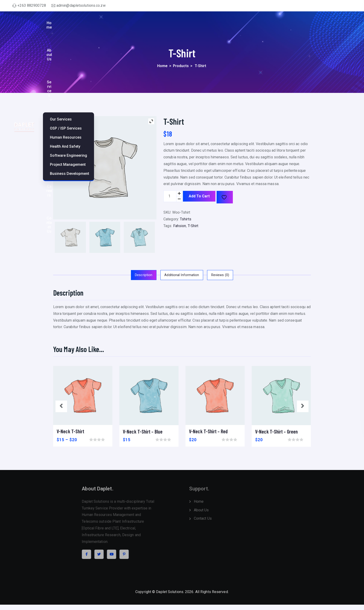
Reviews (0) (227, 274)
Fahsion (180, 226)
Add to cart (199, 196)
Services (242, 26)
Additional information (182, 274)
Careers (314, 26)
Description (136, 274)
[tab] (136, 274)
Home (198, 26)
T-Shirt (193, 226)
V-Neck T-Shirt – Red (208, 430)
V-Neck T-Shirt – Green (276, 430)
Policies (293, 26)
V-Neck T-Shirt (70, 430)
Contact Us (338, 26)
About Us (219, 26)
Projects (270, 26)
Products (181, 66)
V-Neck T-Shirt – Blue (143, 430)
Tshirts (186, 219)
